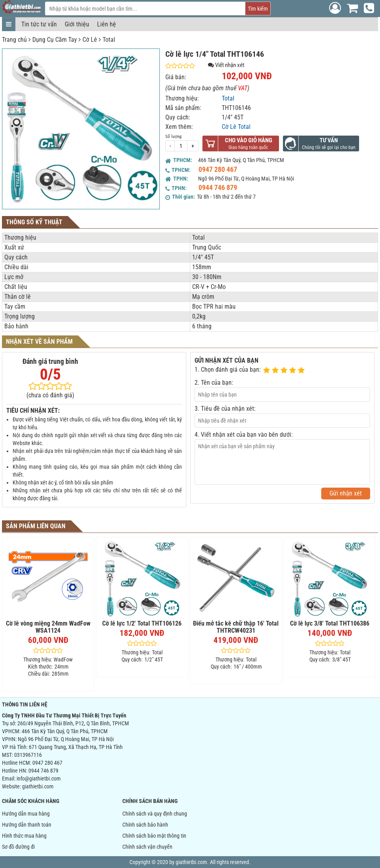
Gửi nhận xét (346, 493)
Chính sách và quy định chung (155, 814)
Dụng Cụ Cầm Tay (55, 40)
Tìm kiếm (258, 9)
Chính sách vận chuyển (147, 847)
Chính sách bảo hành (145, 825)
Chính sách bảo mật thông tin (154, 836)
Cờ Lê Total (236, 127)
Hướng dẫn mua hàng (26, 814)
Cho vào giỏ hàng (249, 140)
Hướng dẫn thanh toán (27, 825)
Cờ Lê (90, 40)
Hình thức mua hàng (24, 836)
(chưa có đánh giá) (50, 395)
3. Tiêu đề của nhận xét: (225, 409)
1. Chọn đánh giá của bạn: (228, 370)
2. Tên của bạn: (214, 383)
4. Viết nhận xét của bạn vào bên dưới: (244, 435)
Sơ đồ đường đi (18, 847)
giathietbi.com (38, 786)
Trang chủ (14, 40)
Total (109, 40)
